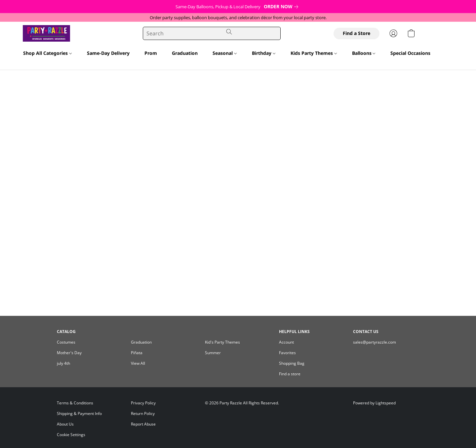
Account (286, 342)
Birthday (264, 53)
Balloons (364, 53)
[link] (282, 7)
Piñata (137, 353)
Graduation (185, 53)
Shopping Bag (292, 363)
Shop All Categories (47, 53)
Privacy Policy (143, 403)
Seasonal (225, 53)
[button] (37, 33)
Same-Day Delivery (108, 53)
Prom (151, 53)
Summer (213, 353)
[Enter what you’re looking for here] (212, 33)
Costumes (66, 342)
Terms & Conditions (75, 403)
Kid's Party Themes (222, 342)
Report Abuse (143, 424)
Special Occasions (412, 53)
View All (138, 363)
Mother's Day (69, 353)
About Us (65, 424)
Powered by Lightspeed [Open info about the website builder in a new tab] (374, 403)
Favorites (287, 353)
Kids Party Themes (314, 53)
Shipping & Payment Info (79, 413)
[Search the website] (229, 32)
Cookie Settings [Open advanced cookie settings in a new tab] (71, 435)
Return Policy (143, 413)
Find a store (290, 374)
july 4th (63, 363)
